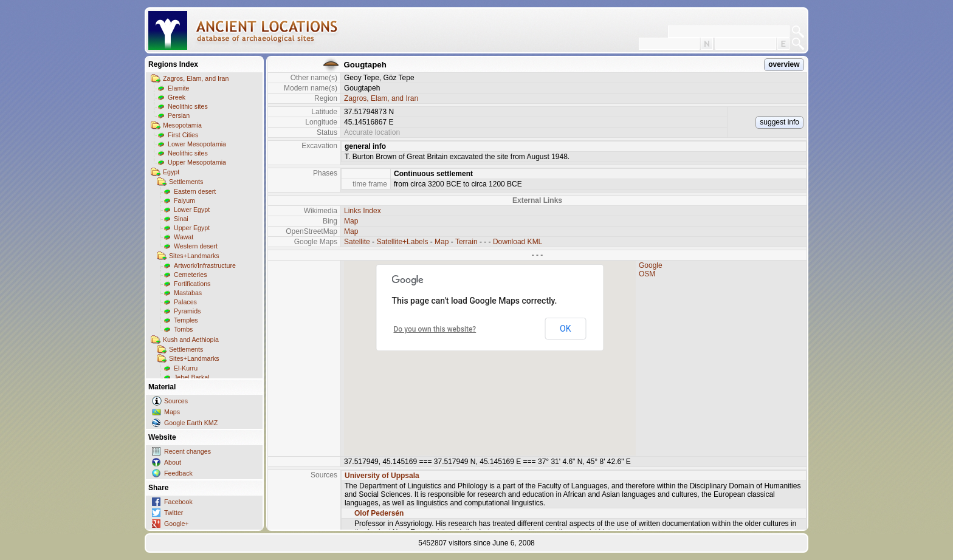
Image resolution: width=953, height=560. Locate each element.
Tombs (183, 329)
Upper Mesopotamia (197, 162)
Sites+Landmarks (194, 256)
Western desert (196, 246)
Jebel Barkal (192, 377)
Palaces (185, 302)
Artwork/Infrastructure (205, 265)
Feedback (178, 473)
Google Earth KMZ (191, 423)
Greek (177, 97)
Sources (176, 401)
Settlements (186, 182)
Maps (172, 412)
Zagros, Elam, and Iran (196, 78)
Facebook (178, 502)
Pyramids (187, 311)
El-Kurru (186, 368)
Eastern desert (195, 191)
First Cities (183, 135)
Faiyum (184, 200)
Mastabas (188, 293)
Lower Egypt (192, 210)
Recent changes (188, 451)
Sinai (181, 219)
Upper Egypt (192, 228)
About (173, 462)
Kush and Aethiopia (191, 340)
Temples (186, 320)
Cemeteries (190, 275)
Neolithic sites (188, 106)
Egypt (171, 172)
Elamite (179, 88)
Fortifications (192, 284)
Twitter (174, 513)
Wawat (184, 237)
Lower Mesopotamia (197, 144)
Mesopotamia (182, 125)
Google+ (177, 524)
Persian (179, 115)
